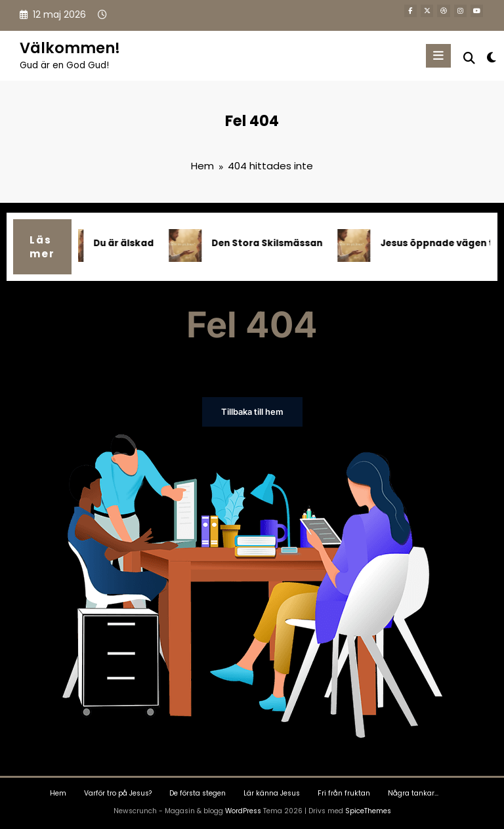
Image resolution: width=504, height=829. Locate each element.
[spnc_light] (491, 57)
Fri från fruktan (344, 793)
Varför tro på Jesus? (118, 793)
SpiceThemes (368, 810)
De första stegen (198, 793)
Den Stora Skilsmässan (271, 243)
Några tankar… (413, 793)
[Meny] (439, 56)
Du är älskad (127, 243)
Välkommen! (70, 48)
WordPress (243, 810)
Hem (58, 793)
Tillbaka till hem (252, 412)
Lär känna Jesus (272, 793)
